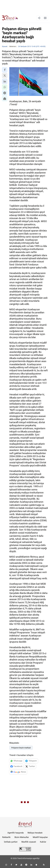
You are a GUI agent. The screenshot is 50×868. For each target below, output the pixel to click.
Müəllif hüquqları (40, 837)
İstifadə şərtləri (11, 842)
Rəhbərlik (6, 837)
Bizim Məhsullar (22, 837)
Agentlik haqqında (16, 833)
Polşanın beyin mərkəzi (21, 748)
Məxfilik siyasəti (29, 842)
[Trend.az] (10, 18)
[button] (5, 70)
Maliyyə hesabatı (35, 833)
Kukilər (43, 842)
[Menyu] (45, 18)
